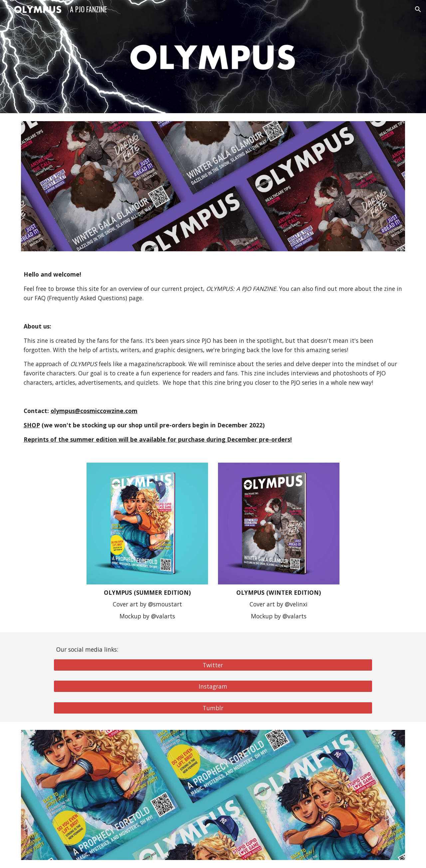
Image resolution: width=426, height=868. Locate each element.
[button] (418, 9)
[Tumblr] (213, 708)
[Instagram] (213, 686)
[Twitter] (213, 665)
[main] (213, 357)
